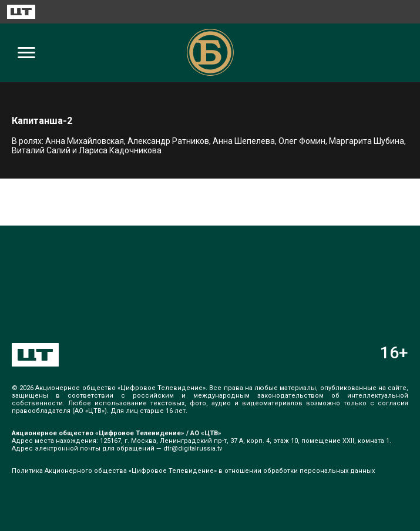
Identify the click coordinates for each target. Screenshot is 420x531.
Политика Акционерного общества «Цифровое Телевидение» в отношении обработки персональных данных (193, 471)
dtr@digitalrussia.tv (193, 448)
